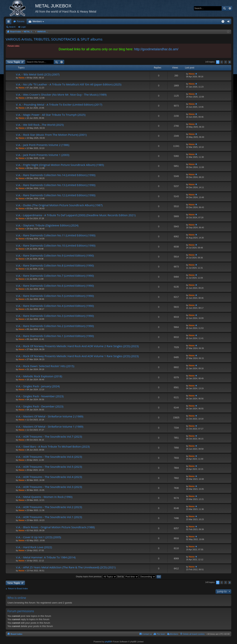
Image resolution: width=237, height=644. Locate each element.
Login (23, 27)
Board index (16, 634)
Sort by (128, 576)
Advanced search (230, 8)
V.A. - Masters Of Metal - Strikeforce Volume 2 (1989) (50, 416)
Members (37, 21)
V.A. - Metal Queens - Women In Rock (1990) (44, 497)
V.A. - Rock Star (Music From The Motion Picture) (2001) (51, 135)
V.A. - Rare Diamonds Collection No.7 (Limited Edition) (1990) (55, 276)
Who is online (17, 598)
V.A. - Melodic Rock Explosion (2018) (39, 376)
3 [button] (226, 62)
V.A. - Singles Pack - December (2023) (40, 406)
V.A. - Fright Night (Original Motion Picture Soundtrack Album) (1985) (60, 165)
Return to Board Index (18, 589)
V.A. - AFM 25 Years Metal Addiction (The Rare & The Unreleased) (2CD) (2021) (66, 567)
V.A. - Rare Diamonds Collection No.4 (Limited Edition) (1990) (55, 306)
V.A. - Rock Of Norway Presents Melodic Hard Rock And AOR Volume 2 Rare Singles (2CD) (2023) (77, 346)
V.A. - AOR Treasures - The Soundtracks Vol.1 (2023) (49, 517)
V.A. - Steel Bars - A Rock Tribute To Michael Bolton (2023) (53, 447)
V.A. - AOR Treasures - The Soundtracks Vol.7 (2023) (49, 437)
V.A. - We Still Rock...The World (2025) (40, 125)
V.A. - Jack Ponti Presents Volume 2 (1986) (43, 145)
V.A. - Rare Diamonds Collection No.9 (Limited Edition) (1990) (55, 256)
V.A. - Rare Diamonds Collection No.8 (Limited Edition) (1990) (55, 265)
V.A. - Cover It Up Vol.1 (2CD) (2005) (39, 537)
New (14, 62)
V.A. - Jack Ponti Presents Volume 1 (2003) (43, 155)
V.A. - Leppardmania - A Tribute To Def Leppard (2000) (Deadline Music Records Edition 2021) (76, 215)
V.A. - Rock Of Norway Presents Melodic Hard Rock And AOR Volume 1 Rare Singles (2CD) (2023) (77, 356)
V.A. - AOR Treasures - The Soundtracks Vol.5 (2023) (49, 467)
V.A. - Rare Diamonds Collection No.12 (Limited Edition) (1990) (56, 195)
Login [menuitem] (229, 22)
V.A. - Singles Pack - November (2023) (40, 396)
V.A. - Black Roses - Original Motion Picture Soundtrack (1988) (55, 527)
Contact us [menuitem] (147, 634)
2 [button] (222, 62)
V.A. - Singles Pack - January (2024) (38, 386)
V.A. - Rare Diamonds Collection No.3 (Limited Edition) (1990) (55, 316)
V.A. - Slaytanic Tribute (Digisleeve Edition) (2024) (47, 225)
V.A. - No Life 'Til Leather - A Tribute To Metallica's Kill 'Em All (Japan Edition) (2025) (69, 84)
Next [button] (230, 62)
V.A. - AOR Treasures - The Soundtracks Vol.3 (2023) (49, 487)
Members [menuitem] (174, 634)
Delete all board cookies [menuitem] (194, 634)
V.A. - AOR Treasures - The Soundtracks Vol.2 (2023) (49, 507)
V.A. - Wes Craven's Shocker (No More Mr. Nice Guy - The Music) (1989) (61, 95)
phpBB (108, 642)
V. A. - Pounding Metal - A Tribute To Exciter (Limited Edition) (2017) (59, 105)
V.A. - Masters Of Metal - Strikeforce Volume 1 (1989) (50, 427)
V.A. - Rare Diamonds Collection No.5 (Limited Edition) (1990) (55, 296)
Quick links (9, 22)
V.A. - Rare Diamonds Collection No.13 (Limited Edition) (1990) (56, 185)
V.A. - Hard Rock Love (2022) (34, 547)
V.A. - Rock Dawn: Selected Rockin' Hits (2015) (45, 366)
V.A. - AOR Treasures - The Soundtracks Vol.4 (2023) (49, 477)
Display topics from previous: (96, 576)
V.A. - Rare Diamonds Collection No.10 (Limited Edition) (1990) (56, 246)
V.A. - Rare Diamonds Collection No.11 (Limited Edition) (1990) (56, 235)
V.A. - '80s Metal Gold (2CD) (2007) (38, 74)
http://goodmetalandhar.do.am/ (156, 49)
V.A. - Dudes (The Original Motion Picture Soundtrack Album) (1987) (59, 205)
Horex (22, 78)
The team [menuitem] (161, 634)
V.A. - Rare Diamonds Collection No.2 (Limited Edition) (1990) (55, 326)
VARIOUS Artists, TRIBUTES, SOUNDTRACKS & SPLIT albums (54, 39)
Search (224, 8)
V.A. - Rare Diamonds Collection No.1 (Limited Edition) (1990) (55, 336)
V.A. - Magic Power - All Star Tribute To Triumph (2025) (51, 115)
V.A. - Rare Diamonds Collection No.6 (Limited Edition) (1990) (55, 286)
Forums (21, 21)
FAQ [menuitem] (224, 22)
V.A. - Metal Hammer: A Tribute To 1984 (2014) (46, 557)
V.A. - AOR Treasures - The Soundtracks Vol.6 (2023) (49, 457)
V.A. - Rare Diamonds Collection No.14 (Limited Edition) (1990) (56, 175)
